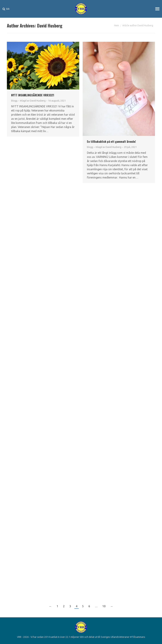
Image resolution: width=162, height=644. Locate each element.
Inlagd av (33, 101)
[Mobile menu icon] (157, 9)
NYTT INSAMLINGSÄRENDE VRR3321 (33, 95)
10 (104, 606)
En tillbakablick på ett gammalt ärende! (111, 141)
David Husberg (50, 26)
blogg (14, 101)
